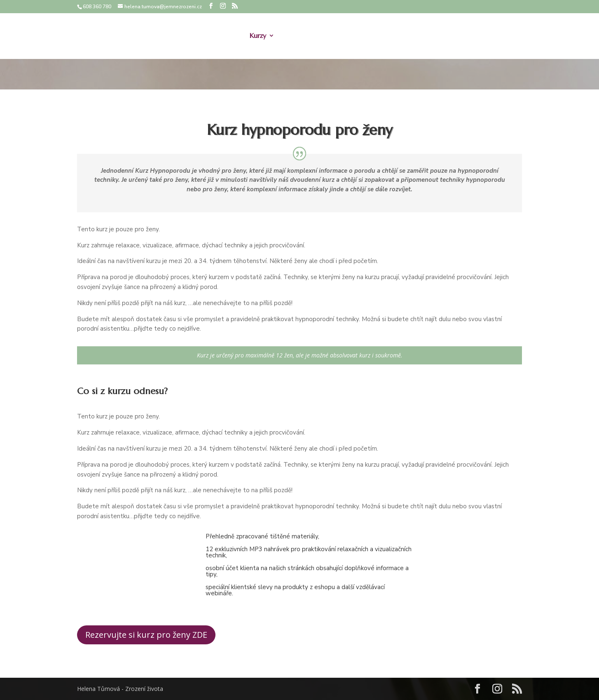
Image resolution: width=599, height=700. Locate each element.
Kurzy (258, 36)
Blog (428, 36)
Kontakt (494, 36)
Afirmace (370, 36)
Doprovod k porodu (315, 36)
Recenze (458, 36)
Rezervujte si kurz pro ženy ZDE (146, 635)
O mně (229, 36)
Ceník (402, 36)
